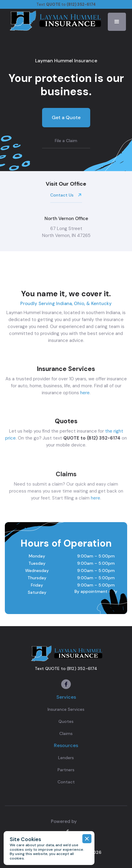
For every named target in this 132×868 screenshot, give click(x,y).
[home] (54, 20)
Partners (66, 770)
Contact (66, 782)
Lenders (66, 758)
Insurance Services (66, 709)
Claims (66, 733)
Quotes (66, 721)
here (85, 393)
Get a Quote (66, 117)
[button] (117, 22)
